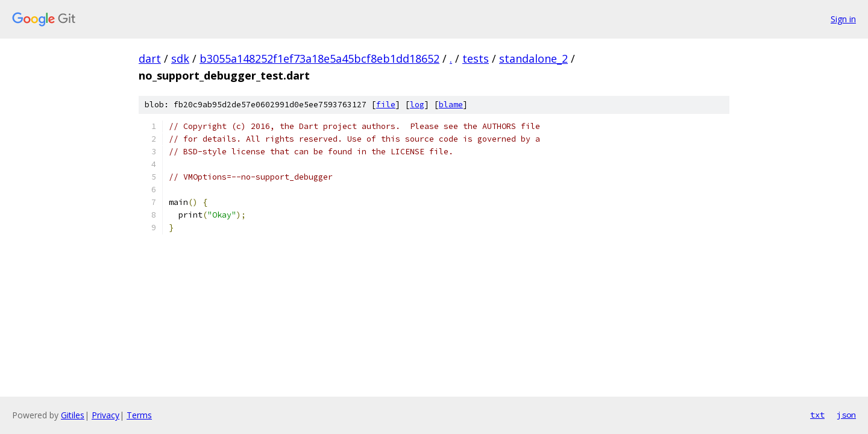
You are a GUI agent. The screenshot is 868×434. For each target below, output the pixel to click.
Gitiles (73, 415)
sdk (180, 58)
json (846, 415)
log (417, 105)
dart (150, 58)
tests (476, 58)
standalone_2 (533, 58)
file (386, 105)
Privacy (105, 415)
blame (451, 105)
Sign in (843, 19)
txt (817, 415)
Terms (139, 415)
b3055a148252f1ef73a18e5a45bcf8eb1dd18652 (319, 58)
